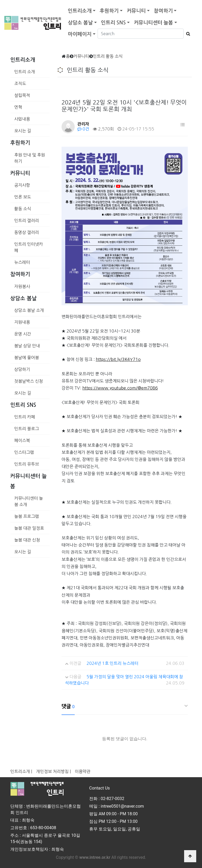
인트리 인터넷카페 (29, 247)
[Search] (141, 34)
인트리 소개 (25, 72)
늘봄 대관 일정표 (29, 528)
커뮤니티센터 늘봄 (153, 23)
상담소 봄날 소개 (29, 310)
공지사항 (22, 185)
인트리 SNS (113, 23)
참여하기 (163, 11)
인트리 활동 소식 (108, 56)
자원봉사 (22, 286)
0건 (83, 129)
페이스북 (22, 440)
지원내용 (22, 322)
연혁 (18, 107)
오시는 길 (23, 131)
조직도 (20, 83)
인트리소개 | (21, 771)
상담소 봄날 (80, 23)
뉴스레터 (22, 262)
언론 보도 (23, 197)
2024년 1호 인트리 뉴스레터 (112, 663)
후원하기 (109, 11)
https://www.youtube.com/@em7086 (120, 388)
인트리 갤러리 (27, 220)
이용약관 (83, 771)
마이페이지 (80, 34)
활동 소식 (23, 209)
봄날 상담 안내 (27, 346)
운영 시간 (23, 334)
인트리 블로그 (27, 429)
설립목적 (22, 95)
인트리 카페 (25, 417)
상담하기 (22, 369)
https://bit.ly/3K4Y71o (118, 359)
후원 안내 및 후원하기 (30, 158)
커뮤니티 (136, 11)
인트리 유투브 (27, 464)
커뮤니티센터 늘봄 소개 (29, 501)
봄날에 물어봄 (27, 357)
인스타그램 (24, 452)
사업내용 (22, 119)
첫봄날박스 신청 (29, 381)
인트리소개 (80, 11)
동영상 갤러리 (27, 232)
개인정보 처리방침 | (53, 771)
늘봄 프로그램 (27, 516)
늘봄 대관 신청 (27, 540)
